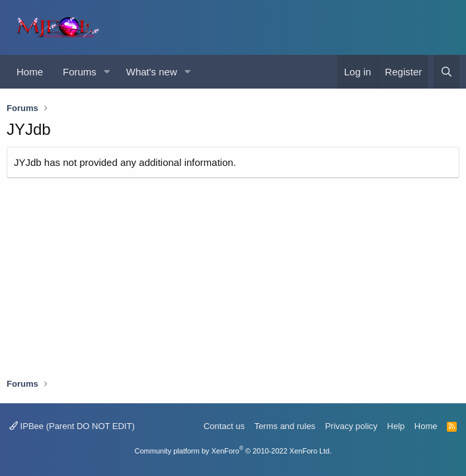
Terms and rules (285, 426)
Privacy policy (351, 426)
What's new (152, 72)
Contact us (224, 426)
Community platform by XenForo (233, 451)
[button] (107, 72)
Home (30, 72)
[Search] (447, 72)
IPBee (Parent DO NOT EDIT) (72, 426)
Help (396, 426)
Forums (80, 72)
